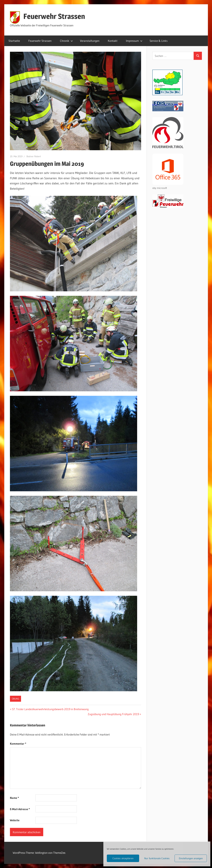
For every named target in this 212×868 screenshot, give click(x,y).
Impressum (134, 41)
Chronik (66, 41)
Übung (15, 699)
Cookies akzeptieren (123, 858)
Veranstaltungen (90, 41)
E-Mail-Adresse (20, 809)
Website (15, 820)
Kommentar (18, 744)
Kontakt (113, 41)
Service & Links (159, 41)
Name (14, 798)
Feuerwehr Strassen (54, 16)
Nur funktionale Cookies (157, 858)
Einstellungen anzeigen (191, 858)
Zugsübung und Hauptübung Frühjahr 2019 (113, 714)
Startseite (14, 41)
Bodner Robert (34, 156)
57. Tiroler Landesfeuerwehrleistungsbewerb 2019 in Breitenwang (50, 709)
